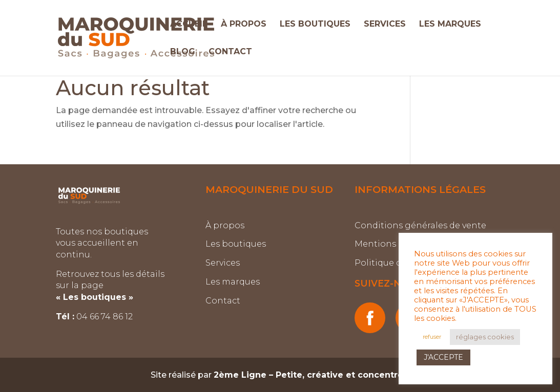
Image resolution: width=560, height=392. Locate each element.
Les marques (233, 282)
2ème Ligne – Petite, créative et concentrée (311, 375)
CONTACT (230, 52)
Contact (223, 301)
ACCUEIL (189, 25)
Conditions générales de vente (420, 225)
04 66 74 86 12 (106, 317)
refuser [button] (432, 337)
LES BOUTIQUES (315, 25)
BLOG (183, 52)
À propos (225, 225)
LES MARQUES (450, 25)
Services (223, 263)
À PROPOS (244, 25)
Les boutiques (236, 244)
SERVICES (385, 25)
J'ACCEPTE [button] (443, 357)
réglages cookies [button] (485, 337)
